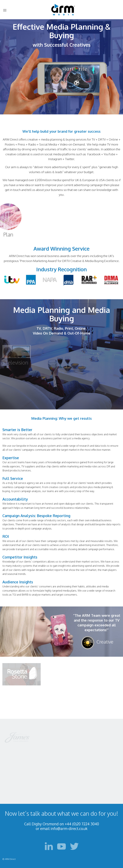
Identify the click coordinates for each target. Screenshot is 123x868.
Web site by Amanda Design (18, 866)
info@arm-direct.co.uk (69, 828)
